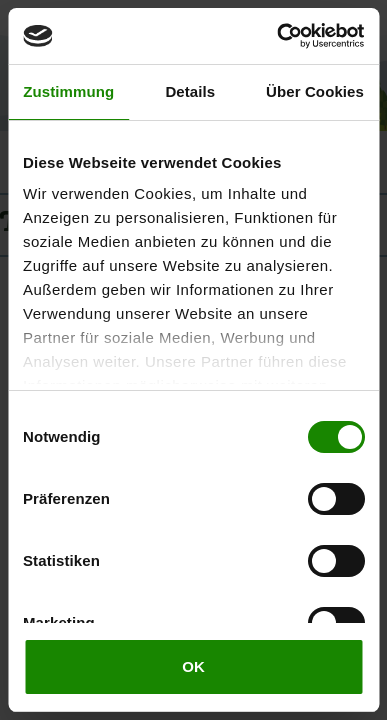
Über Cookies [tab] (315, 91)
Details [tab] (190, 91)
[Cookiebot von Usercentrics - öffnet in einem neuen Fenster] (277, 36)
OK (193, 666)
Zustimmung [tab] (68, 91)
